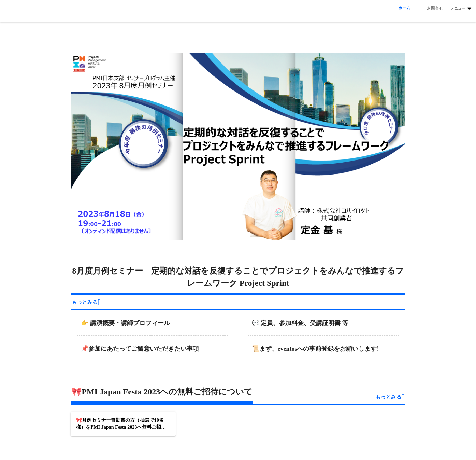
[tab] (404, 8)
